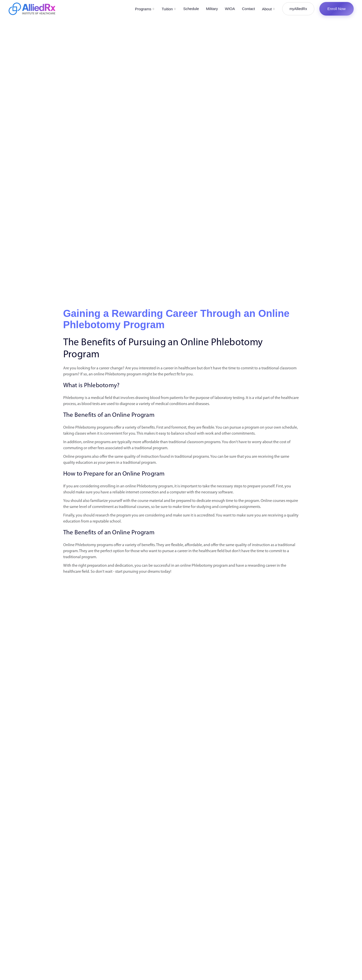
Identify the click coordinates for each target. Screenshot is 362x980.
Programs (145, 9)
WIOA (230, 9)
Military (212, 9)
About (269, 9)
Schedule (191, 9)
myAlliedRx (298, 9)
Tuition (169, 9)
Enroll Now (337, 9)
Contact (249, 9)
